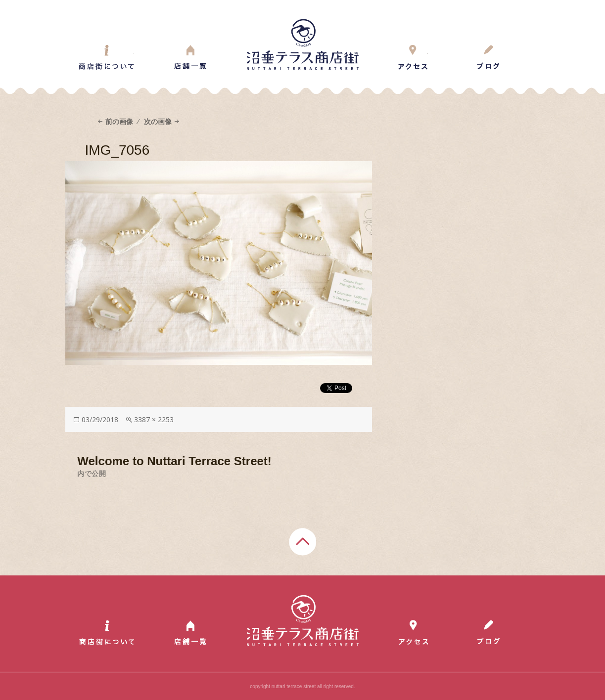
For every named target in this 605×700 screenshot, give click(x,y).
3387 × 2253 (154, 419)
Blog (488, 57)
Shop (190, 57)
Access (413, 57)
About (107, 57)
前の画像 (119, 121)
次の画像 (158, 121)
